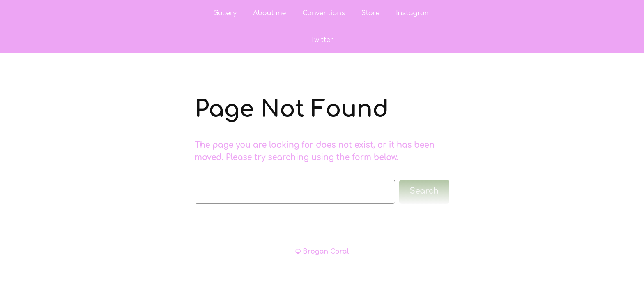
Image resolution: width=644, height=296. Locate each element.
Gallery (225, 13)
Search (424, 191)
